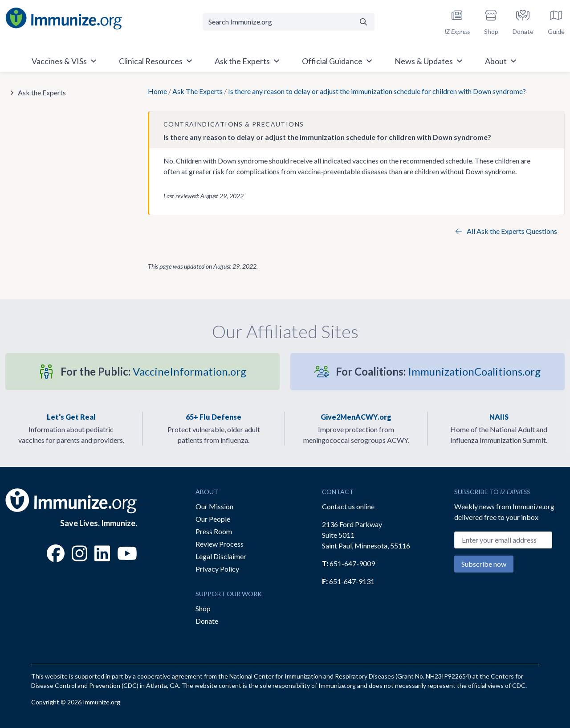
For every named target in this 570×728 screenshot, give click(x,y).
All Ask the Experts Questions (506, 231)
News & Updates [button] (429, 61)
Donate (207, 621)
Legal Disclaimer (221, 556)
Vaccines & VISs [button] (65, 61)
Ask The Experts (197, 91)
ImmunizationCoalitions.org (438, 371)
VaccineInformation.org (153, 371)
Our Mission (214, 506)
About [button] (501, 61)
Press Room (214, 531)
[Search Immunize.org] (278, 22)
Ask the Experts (42, 92)
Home (157, 91)
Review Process (220, 544)
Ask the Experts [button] (248, 61)
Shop (203, 608)
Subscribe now (484, 564)
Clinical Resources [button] (156, 61)
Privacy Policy (217, 569)
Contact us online (348, 506)
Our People (213, 519)
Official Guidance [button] (338, 61)
